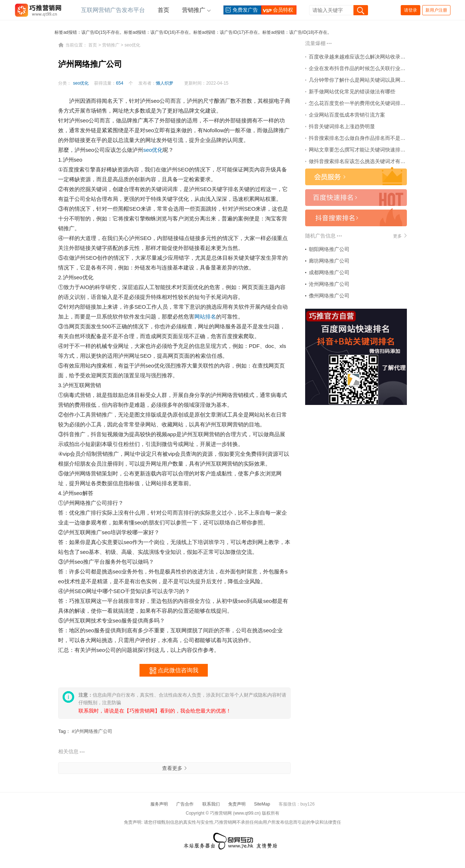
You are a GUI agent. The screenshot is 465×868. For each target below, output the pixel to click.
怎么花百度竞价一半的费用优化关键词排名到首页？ (367, 103)
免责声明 (237, 804)
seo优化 (132, 45)
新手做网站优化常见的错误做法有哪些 (352, 92)
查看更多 (174, 768)
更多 (400, 236)
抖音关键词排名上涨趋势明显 (342, 126)
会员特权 (277, 10)
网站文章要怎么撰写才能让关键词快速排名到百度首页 (370, 150)
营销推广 (194, 10)
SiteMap (262, 804)
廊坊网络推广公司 (329, 261)
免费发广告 (241, 10)
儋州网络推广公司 (329, 296)
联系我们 (211, 804)
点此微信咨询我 (174, 671)
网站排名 (205, 317)
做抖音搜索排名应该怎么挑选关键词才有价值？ (362, 161)
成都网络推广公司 (329, 272)
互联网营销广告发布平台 (113, 10)
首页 (163, 10)
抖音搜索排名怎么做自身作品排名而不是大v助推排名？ (371, 138)
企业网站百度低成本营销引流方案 (347, 115)
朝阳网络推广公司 (329, 249)
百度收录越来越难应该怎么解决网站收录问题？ (362, 57)
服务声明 (159, 804)
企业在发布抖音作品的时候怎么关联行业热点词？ (365, 68)
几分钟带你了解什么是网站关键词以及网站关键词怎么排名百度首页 (385, 80)
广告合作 (185, 804)
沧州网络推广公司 (329, 284)
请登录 (411, 10)
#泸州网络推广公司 (92, 731)
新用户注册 (436, 10)
